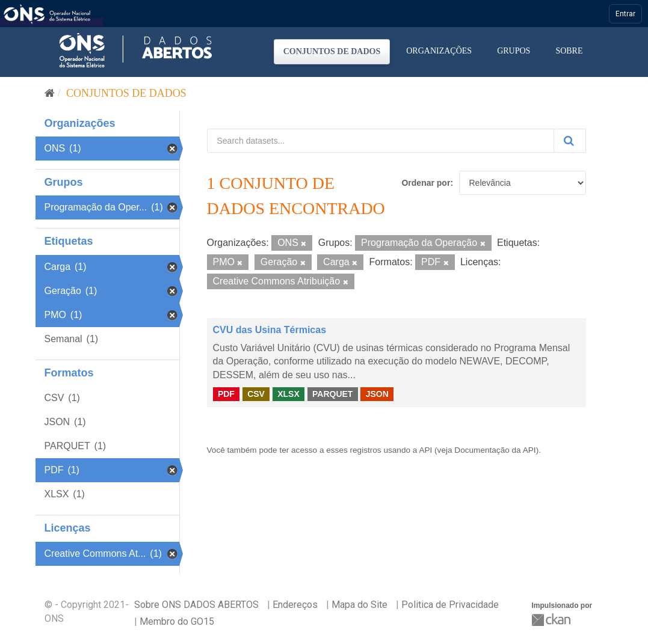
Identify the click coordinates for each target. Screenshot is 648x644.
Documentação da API (495, 450)
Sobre (569, 51)
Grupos (514, 51)
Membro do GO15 (177, 621)
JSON (377, 394)
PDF (226, 394)
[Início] (50, 93)
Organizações (439, 51)
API (425, 450)
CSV (256, 394)
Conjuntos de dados (332, 51)
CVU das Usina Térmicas (270, 330)
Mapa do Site (359, 605)
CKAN (552, 620)
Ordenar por (426, 183)
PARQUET (332, 394)
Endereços (295, 605)
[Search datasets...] (381, 141)
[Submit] (570, 141)
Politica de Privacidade (450, 605)
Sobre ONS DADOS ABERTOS (196, 605)
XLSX (289, 394)
